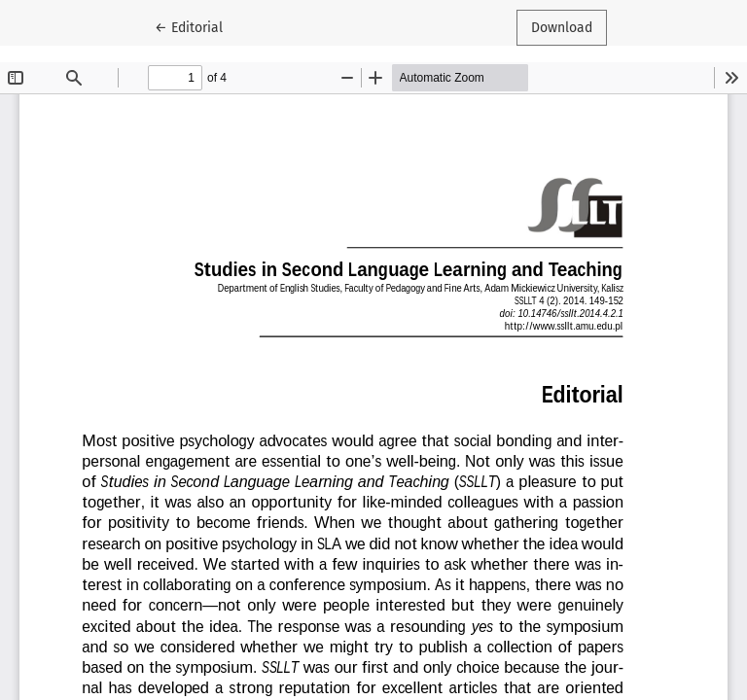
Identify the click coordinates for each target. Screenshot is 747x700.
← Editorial (196, 26)
